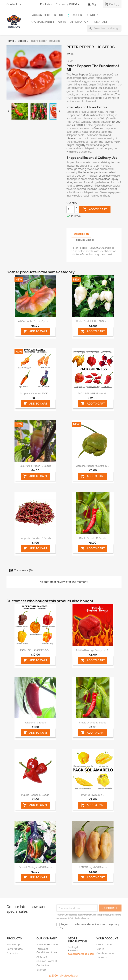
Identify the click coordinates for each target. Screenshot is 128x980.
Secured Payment (47, 961)
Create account (106, 953)
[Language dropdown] (47, 4)
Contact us (14, 4)
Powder (92, 15)
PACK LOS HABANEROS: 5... (35, 650)
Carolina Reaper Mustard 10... (93, 466)
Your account (107, 938)
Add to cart (95, 209)
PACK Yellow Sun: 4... (93, 795)
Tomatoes (100, 22)
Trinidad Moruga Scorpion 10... (93, 650)
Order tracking (105, 945)
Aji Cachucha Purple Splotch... (35, 321)
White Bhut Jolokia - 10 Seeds (93, 321)
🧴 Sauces (74, 15)
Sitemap (41, 970)
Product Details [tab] (84, 240)
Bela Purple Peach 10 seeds (35, 466)
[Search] (104, 28)
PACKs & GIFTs (40, 15)
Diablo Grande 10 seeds (93, 538)
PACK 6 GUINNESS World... (93, 393)
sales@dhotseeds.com (81, 954)
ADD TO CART (35, 331)
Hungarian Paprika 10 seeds (35, 538)
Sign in (100, 949)
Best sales (12, 953)
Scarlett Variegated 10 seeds (35, 867)
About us (42, 957)
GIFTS (62, 22)
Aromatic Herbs (43, 22)
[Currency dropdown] (75, 4)
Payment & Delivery (47, 945)
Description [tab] (81, 234)
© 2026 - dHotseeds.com (64, 976)
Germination (79, 22)
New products (15, 949)
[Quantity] (70, 209)
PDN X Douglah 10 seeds (93, 867)
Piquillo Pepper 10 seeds (35, 795)
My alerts (102, 957)
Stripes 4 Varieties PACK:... (35, 393)
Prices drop (13, 945)
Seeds (58, 15)
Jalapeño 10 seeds (35, 723)
